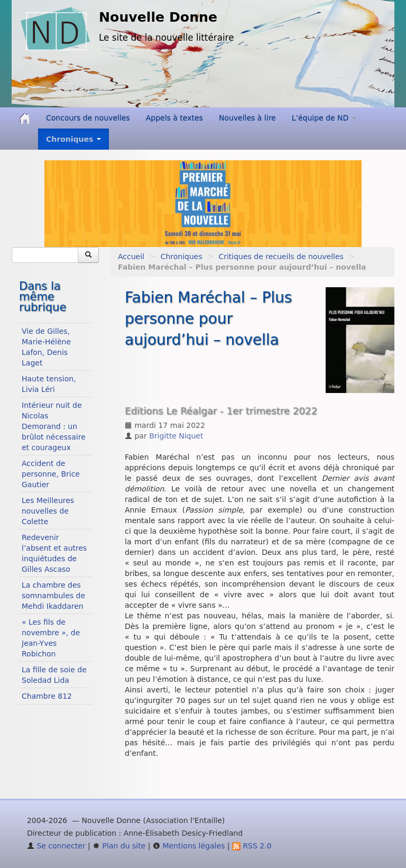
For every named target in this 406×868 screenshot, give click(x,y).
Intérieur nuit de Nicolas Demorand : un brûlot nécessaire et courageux (54, 426)
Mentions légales (189, 846)
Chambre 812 (47, 696)
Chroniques (182, 257)
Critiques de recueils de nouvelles (281, 257)
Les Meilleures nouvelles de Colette (48, 511)
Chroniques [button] (73, 139)
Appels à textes (174, 118)
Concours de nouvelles (88, 118)
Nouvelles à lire (247, 118)
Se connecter (56, 846)
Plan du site (119, 846)
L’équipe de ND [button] (324, 118)
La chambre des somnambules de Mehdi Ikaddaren (53, 596)
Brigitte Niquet (176, 436)
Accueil (131, 257)
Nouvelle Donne (158, 17)
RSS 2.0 (252, 846)
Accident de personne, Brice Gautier (51, 474)
